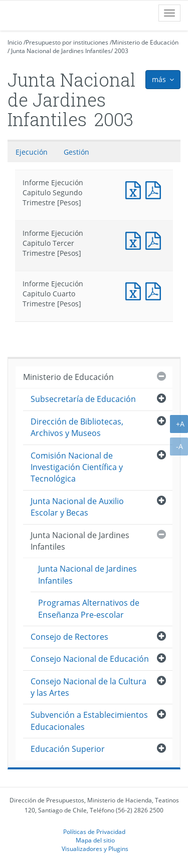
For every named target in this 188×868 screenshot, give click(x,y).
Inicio (15, 42)
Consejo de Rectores (69, 637)
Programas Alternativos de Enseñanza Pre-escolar (89, 608)
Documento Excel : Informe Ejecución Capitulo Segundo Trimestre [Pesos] (135, 189)
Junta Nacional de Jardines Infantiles (61, 51)
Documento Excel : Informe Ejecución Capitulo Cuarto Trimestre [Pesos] (135, 290)
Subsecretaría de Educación (83, 399)
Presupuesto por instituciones (67, 42)
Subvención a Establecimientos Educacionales (89, 721)
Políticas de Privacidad (94, 831)
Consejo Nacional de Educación (90, 659)
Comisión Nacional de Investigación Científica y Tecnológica (77, 467)
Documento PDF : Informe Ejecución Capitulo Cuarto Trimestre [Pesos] (155, 290)
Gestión (76, 152)
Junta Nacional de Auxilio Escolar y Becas (77, 507)
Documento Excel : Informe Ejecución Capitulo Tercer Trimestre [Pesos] (135, 240)
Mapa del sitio (95, 840)
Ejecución (32, 152)
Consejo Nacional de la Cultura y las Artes (88, 687)
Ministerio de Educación (145, 42)
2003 (121, 51)
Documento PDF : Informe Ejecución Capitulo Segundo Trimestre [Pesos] (155, 189)
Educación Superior (68, 749)
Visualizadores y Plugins (95, 848)
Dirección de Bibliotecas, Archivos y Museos (77, 427)
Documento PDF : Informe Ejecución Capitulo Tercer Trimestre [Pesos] (155, 240)
